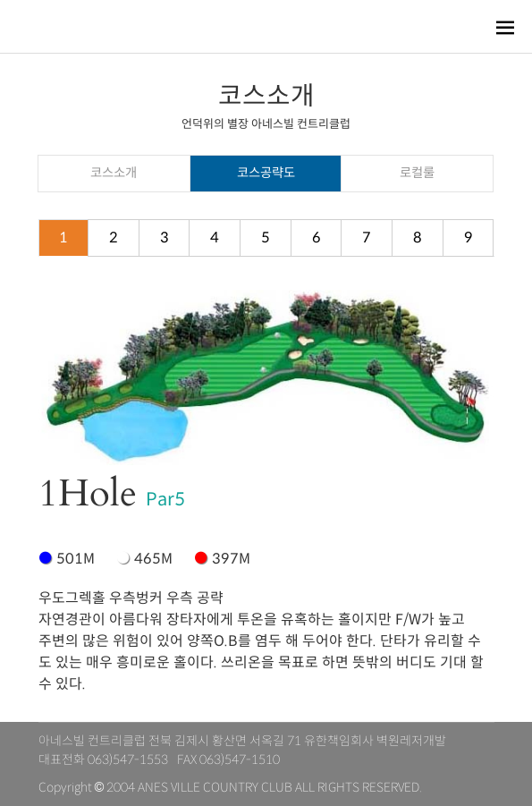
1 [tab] (63, 238)
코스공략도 (266, 173)
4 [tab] (215, 238)
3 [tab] (165, 238)
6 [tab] (317, 238)
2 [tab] (114, 238)
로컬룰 (417, 173)
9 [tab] (469, 238)
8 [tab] (418, 238)
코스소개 (114, 173)
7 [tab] (367, 238)
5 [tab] (266, 238)
